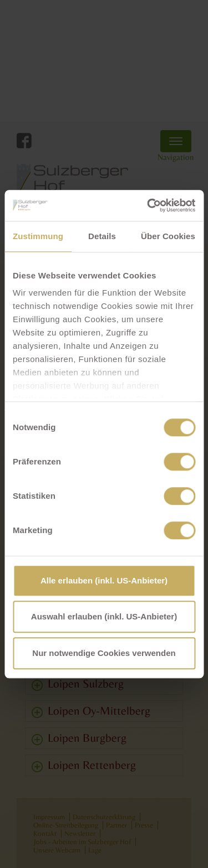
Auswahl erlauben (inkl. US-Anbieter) (104, 616)
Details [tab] (102, 236)
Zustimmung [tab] (38, 236)
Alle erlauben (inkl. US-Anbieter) (104, 580)
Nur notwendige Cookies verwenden (104, 653)
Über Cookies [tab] (168, 236)
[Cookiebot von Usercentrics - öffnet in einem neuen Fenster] (148, 205)
